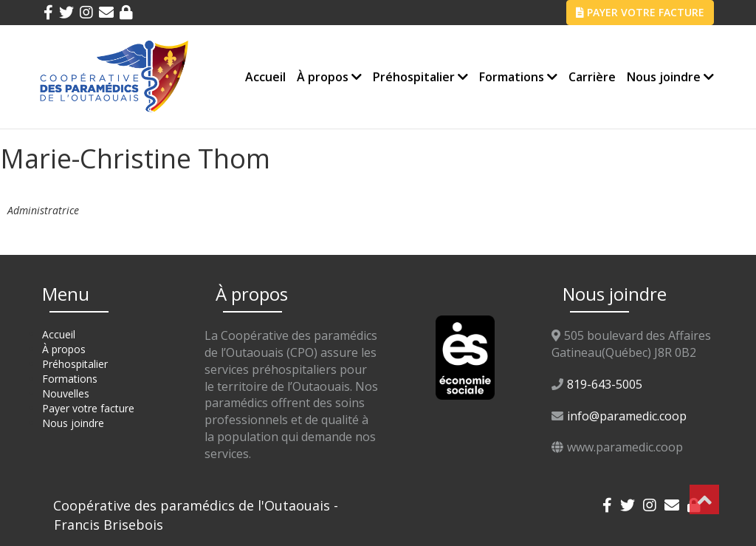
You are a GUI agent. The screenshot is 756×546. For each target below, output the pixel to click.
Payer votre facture (88, 408)
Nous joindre (670, 77)
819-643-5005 (605, 384)
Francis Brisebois (109, 525)
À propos (329, 77)
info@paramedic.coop (627, 416)
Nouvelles (66, 393)
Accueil (265, 77)
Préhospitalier (420, 77)
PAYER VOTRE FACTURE (640, 12)
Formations (518, 77)
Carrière (592, 77)
